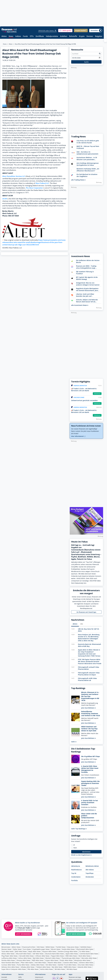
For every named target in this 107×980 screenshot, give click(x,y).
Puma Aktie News (23, 965)
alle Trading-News (78, 180)
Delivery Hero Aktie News (10, 967)
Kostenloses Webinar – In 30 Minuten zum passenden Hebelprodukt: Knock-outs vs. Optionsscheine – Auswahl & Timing (87, 158)
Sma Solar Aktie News (85, 965)
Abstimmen (86, 852)
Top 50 (74, 873)
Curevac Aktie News (8, 965)
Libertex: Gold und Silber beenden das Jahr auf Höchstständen (85, 295)
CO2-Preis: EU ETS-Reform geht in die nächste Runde (88, 142)
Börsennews (6, 947)
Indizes (18, 36)
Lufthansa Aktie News (9, 958)
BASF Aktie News (21, 951)
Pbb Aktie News (33, 969)
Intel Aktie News (40, 963)
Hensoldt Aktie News (26, 956)
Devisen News (6, 949)
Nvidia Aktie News (68, 949)
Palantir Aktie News (55, 963)
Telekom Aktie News (43, 967)
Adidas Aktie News (38, 965)
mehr (74, 742)
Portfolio (75, 880)
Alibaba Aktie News (28, 967)
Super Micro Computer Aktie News (14, 969)
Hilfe (20, 977)
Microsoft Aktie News (24, 954)
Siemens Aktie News (86, 963)
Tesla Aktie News (7, 951)
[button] (65, 31)
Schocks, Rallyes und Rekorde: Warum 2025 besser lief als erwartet (87, 301)
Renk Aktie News (84, 956)
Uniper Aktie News (52, 960)
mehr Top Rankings (79, 829)
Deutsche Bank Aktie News (55, 954)
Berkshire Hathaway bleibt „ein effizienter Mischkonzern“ (88, 170)
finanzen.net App (75, 977)
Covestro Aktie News (70, 963)
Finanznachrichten (29, 947)
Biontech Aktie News (53, 958)
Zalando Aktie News (85, 967)
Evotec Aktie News (66, 960)
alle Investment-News (80, 305)
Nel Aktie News (51, 965)
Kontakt (4, 977)
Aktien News (16, 947)
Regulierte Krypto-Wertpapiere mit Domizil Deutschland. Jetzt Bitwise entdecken (87, 289)
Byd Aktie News (38, 958)
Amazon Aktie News (49, 951)
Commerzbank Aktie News (89, 954)
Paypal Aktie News (58, 956)
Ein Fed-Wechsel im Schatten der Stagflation (87, 175)
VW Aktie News (72, 969)
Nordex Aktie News (8, 960)
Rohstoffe (73, 36)
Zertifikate (40, 36)
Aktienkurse (76, 866)
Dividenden (90, 877)
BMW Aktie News (70, 967)
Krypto (82, 36)
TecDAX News (61, 947)
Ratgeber (99, 36)
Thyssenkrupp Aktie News (71, 958)
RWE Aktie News (71, 956)
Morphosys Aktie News (82, 960)
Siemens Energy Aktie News (68, 951)
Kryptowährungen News (41, 949)
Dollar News (17, 949)
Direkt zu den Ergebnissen (81, 855)
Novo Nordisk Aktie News (10, 963)
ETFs (32, 36)
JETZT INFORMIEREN (24, 934)
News (11, 36)
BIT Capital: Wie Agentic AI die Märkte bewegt (87, 278)
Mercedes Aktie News (89, 958)
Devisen (90, 36)
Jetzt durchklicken (88, 708)
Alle (82, 624)
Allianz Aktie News (8, 954)
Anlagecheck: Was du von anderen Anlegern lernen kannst (88, 284)
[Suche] (56, 31)
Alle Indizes (90, 870)
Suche (86, 62)
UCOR (5, 199)
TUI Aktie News (84, 951)
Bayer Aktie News (35, 951)
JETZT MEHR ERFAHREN (76, 934)
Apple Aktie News (72, 954)
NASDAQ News (86, 947)
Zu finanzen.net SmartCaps (86, 612)
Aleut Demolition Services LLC (14, 176)
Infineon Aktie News (42, 956)
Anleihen (64, 36)
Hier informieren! (78, 436)
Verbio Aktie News (47, 969)
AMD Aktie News (38, 960)
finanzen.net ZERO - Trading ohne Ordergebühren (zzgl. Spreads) (86, 267)
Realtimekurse (76, 870)
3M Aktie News (60, 969)
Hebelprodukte (52, 36)
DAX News (41, 947)
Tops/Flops (90, 873)
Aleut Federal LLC (42, 183)
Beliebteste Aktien (92, 866)
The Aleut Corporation (34, 188)
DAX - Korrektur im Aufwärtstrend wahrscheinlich (87, 153)
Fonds (25, 36)
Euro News (27, 949)
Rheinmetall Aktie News (85, 949)
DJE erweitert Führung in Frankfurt (85, 273)
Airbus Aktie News (25, 958)
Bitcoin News (56, 949)
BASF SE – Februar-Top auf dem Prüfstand (88, 147)
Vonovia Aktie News (23, 960)
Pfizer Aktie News (27, 963)
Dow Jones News (73, 947)
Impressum (39, 977)
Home (5, 44)
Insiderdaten (76, 877)
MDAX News (50, 947)
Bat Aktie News (57, 967)
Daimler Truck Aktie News (67, 965)
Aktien (4, 36)
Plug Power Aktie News (10, 956)
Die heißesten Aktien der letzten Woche (88, 261)
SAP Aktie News (38, 954)
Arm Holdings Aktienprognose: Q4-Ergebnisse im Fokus (88, 164)
